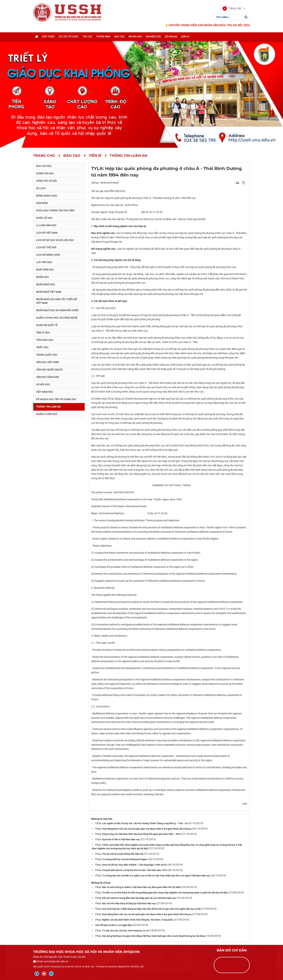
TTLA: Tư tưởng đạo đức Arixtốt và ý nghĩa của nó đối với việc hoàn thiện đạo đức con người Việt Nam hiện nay (153, 876)
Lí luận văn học (46, 225)
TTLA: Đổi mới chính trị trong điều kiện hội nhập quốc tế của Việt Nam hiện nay (136, 898)
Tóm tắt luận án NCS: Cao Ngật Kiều (114, 925)
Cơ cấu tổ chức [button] (69, 37)
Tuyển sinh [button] (103, 37)
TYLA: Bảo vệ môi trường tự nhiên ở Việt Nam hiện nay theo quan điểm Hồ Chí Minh (138, 887)
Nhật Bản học (45, 270)
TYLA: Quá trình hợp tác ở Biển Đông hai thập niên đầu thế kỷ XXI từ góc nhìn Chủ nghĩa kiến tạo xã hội (148, 909)
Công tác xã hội (46, 181)
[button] (232, 9)
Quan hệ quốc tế (47, 325)
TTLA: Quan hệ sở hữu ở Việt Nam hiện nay (117, 839)
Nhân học (43, 277)
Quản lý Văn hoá (47, 414)
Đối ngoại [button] (171, 37)
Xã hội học (43, 384)
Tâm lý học (43, 333)
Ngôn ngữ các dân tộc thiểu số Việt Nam (57, 301)
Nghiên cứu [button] (154, 37)
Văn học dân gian (47, 377)
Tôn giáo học (45, 340)
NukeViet (112, 967)
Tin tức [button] (87, 37)
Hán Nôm (42, 203)
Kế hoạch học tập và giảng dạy (56, 399)
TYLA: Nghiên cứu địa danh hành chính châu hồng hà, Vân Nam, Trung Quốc (134, 920)
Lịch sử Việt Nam (47, 233)
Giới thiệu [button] (48, 37)
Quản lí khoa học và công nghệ (57, 318)
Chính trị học (45, 173)
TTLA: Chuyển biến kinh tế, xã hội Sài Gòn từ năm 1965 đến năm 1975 (131, 870)
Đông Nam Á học (47, 196)
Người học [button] (135, 37)
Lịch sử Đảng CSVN (48, 255)
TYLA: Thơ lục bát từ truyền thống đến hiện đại (119, 854)
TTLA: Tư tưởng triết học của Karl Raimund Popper (121, 859)
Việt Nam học (45, 392)
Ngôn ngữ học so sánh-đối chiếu (57, 310)
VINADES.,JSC (137, 967)
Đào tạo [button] (119, 37)
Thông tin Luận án (48, 407)
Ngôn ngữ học (46, 284)
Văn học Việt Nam (47, 362)
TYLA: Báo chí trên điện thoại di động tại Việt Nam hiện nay (125, 903)
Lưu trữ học (44, 262)
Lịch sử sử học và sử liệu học (55, 240)
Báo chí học (44, 166)
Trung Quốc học (47, 355)
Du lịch (41, 188)
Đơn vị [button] (185, 37)
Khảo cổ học (44, 218)
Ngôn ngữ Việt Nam (49, 292)
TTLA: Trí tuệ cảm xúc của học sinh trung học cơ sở (122, 931)
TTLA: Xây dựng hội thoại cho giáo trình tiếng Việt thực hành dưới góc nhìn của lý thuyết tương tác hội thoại (150, 936)
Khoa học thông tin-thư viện (55, 210)
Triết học (42, 347)
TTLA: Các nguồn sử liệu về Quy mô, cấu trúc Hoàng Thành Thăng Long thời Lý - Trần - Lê (141, 823)
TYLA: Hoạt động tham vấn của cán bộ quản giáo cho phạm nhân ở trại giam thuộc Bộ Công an (143, 829)
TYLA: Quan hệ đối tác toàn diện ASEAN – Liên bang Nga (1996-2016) (131, 865)
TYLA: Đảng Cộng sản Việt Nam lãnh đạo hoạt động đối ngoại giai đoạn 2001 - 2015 (138, 834)
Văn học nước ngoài (49, 370)
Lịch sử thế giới (46, 247)
